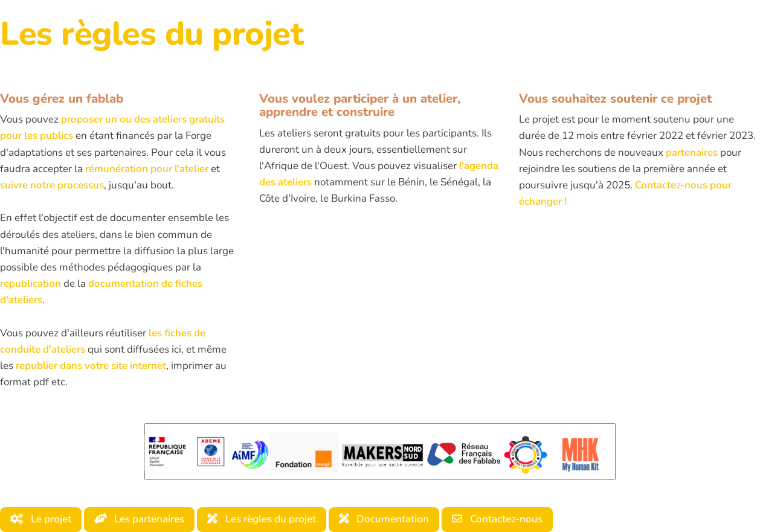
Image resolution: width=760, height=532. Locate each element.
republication (31, 284)
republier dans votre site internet (91, 366)
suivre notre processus (52, 185)
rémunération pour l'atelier (147, 169)
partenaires (692, 152)
